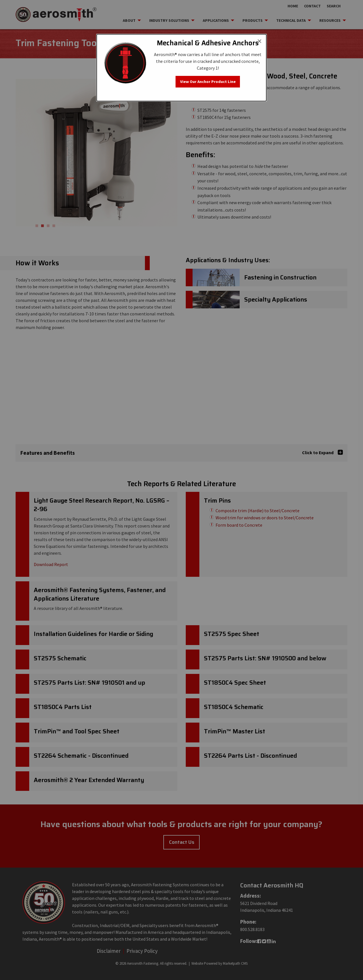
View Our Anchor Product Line (208, 82)
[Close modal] (259, 41)
